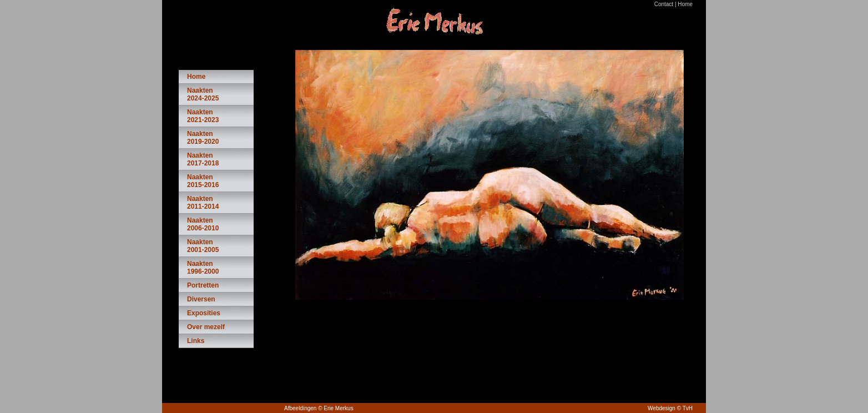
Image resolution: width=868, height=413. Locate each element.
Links (196, 341)
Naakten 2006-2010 (203, 224)
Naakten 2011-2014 (203, 203)
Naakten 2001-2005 (203, 246)
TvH (688, 408)
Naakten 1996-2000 (203, 268)
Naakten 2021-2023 (203, 116)
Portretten (203, 285)
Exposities (204, 313)
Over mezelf (206, 327)
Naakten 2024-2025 (203, 94)
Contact (664, 4)
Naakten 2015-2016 (203, 181)
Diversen (201, 299)
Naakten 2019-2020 (203, 138)
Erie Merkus (338, 408)
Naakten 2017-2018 (203, 159)
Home (685, 4)
